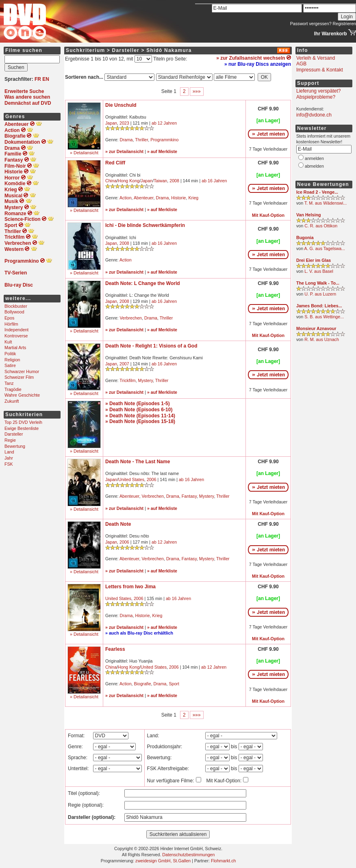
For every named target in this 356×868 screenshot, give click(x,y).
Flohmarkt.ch (224, 861)
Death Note (118, 524)
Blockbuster (16, 306)
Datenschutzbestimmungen (188, 855)
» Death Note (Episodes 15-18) (140, 421)
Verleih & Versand (316, 58)
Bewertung (15, 446)
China (111, 181)
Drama (126, 140)
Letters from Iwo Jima (130, 587)
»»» (197, 91)
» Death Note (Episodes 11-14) (140, 416)
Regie (10, 440)
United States (131, 479)
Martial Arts (15, 348)
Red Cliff (115, 163)
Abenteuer (144, 198)
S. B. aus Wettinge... (324, 317)
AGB (301, 64)
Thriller (141, 140)
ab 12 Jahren (164, 123)
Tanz (9, 383)
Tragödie (13, 389)
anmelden (314, 158)
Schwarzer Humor (22, 371)
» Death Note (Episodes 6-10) (139, 410)
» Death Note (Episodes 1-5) (138, 404)
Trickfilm (127, 380)
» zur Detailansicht (124, 151)
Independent (16, 330)
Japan (111, 123)
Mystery (146, 380)
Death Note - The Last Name (138, 462)
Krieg (193, 198)
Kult (8, 342)
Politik (10, 354)
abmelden (314, 166)
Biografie (143, 684)
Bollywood (14, 312)
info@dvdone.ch (314, 115)
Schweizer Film (19, 377)
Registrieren (344, 24)
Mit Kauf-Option (268, 215)
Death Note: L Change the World (143, 283)
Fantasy (189, 496)
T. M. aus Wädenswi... (326, 203)
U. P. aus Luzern (320, 294)
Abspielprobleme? (316, 97)
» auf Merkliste (162, 151)
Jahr (9, 458)
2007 (124, 364)
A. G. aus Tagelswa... (325, 248)
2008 (174, 181)
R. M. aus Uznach (322, 339)
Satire (10, 365)
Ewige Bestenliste (22, 428)
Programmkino (164, 140)
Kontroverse (16, 336)
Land (9, 452)
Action (126, 198)
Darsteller (14, 434)
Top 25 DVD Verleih (23, 422)
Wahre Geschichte (22, 395)
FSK (9, 464)
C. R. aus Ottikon (321, 226)
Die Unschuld (121, 105)
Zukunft (12, 401)
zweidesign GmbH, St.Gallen (163, 861)
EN (46, 79)
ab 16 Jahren (214, 181)
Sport (174, 684)
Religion (12, 360)
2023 (124, 123)
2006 (152, 479)
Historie (178, 198)
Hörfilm (11, 324)
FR (38, 79)
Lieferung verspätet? (318, 91)
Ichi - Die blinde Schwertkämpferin (145, 225)
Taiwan (160, 181)
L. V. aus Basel (319, 271)
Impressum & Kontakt (320, 70)
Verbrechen (131, 318)
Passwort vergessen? (311, 24)
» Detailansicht (84, 153)
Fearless (115, 649)
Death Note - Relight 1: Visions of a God (151, 346)
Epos (9, 318)
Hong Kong (129, 181)
